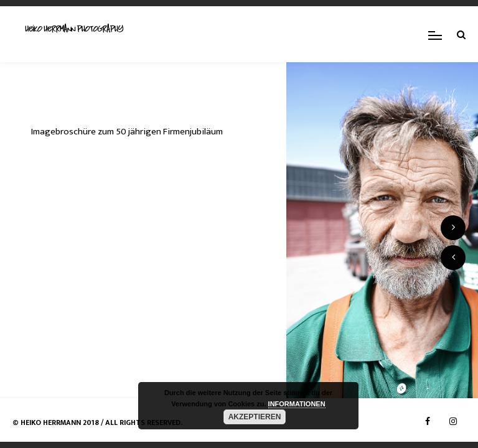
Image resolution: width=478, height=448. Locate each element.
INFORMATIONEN (297, 404)
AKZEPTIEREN (255, 417)
